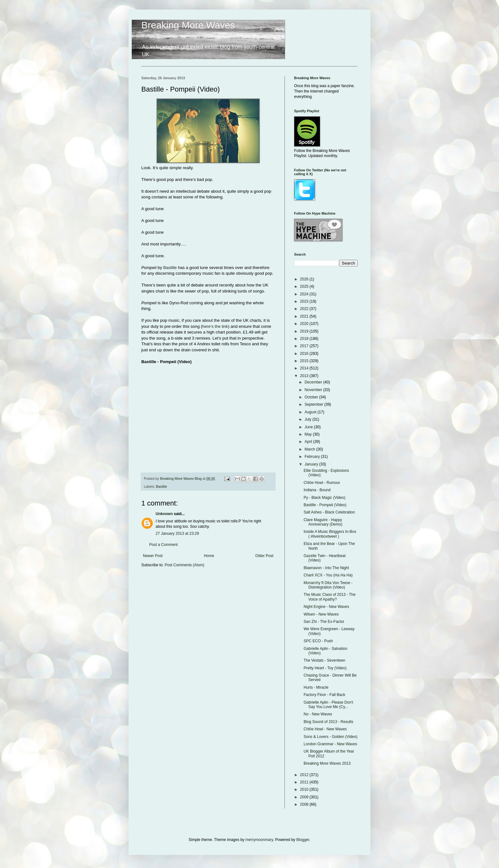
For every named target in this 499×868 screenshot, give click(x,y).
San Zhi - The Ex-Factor (324, 622)
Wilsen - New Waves (321, 614)
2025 (305, 286)
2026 (305, 279)
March (310, 449)
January (312, 464)
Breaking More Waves (188, 25)
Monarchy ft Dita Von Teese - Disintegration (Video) (328, 585)
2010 (305, 789)
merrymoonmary (259, 840)
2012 (305, 775)
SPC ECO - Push (318, 641)
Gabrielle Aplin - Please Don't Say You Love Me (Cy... (328, 705)
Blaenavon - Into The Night (326, 568)
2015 (305, 361)
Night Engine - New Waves (326, 607)
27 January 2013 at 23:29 (177, 534)
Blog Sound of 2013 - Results (328, 722)
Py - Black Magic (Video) (324, 498)
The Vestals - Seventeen (324, 660)
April (309, 442)
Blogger (303, 840)
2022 (305, 309)
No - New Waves (318, 714)
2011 (305, 782)
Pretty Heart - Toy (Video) (325, 668)
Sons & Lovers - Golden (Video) (330, 737)
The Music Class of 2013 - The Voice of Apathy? (330, 597)
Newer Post (153, 556)
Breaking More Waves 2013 (327, 763)
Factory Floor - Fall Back (324, 695)
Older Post (264, 556)
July (309, 419)
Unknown (164, 514)
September (314, 404)
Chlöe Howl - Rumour (322, 483)
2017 (305, 346)
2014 (305, 368)
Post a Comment (163, 545)
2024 (305, 294)
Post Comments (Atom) (184, 565)
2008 (305, 804)
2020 (305, 324)
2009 (305, 797)
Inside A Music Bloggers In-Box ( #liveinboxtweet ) (330, 534)
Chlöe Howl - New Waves (325, 729)
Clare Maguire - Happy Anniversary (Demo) (323, 522)
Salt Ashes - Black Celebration (329, 512)
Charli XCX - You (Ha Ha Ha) (328, 575)
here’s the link (215, 326)
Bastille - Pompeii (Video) (325, 505)
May (309, 434)
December (314, 382)
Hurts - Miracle (316, 687)
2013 (305, 376)
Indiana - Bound (317, 490)
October (312, 397)
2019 (305, 331)
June (309, 427)
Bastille (170, 268)
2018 (305, 339)
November (314, 390)
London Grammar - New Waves (330, 744)
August (311, 412)
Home (209, 556)
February (313, 457)
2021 (305, 316)
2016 (305, 354)
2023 (305, 301)
